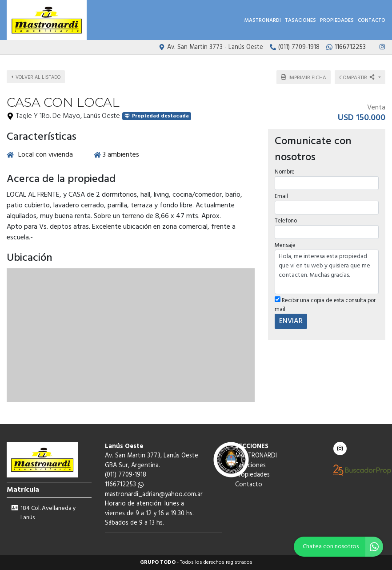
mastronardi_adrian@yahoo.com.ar (154, 495)
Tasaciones (300, 20)
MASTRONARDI (263, 20)
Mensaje (285, 245)
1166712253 (124, 485)
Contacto (372, 20)
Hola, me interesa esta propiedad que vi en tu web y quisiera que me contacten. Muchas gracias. (327, 272)
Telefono (286, 221)
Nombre (285, 172)
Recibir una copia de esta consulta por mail (325, 305)
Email (281, 196)
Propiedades (337, 20)
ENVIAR (291, 321)
